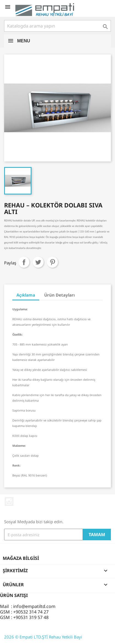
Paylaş (24, 262)
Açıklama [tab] (26, 295)
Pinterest (52, 262)
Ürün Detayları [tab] (59, 295)
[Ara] (57, 26)
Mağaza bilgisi (21, 558)
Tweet (38, 262)
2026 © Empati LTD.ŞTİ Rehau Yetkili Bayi (43, 637)
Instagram (9, 502)
